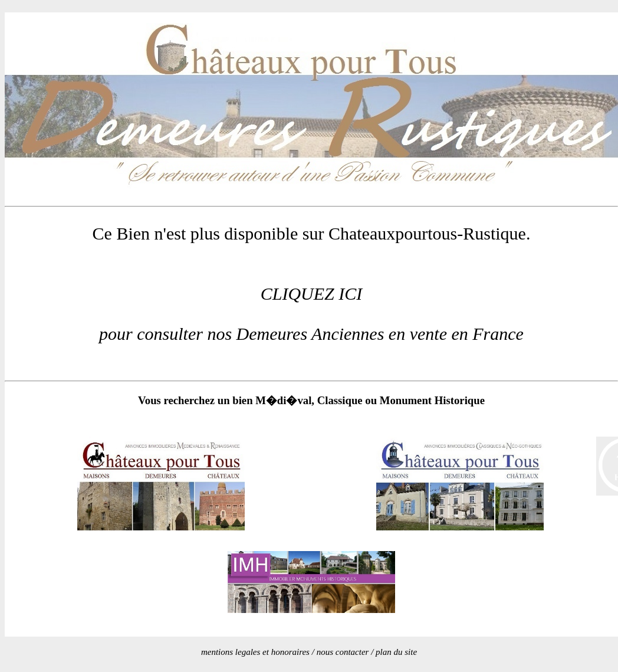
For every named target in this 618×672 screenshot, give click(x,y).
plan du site (396, 652)
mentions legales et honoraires (255, 652)
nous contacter (343, 652)
